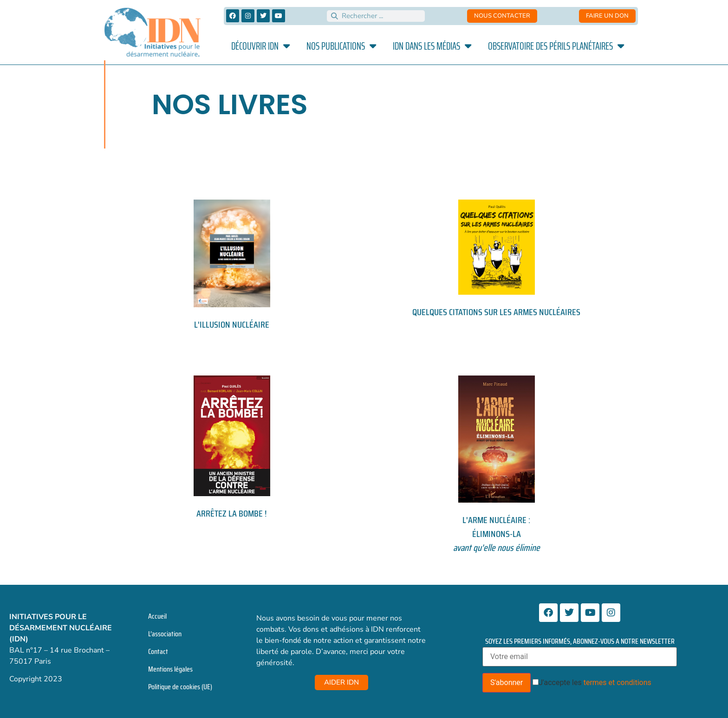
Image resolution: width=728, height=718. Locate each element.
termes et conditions (617, 682)
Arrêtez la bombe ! (232, 513)
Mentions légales (170, 669)
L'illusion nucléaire (232, 324)
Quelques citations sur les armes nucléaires (496, 312)
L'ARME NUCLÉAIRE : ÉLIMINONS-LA (497, 534)
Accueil (157, 616)
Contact (158, 651)
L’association (165, 634)
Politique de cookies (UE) (180, 687)
